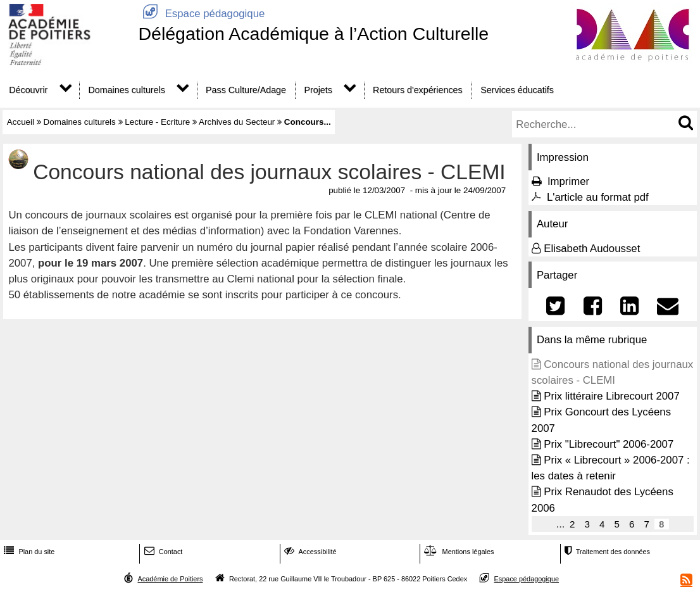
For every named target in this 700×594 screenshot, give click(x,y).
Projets (318, 90)
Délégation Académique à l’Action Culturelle (313, 34)
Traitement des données (606, 552)
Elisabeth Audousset (592, 249)
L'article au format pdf (598, 197)
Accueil (21, 122)
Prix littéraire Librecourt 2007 (612, 396)
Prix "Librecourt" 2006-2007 (609, 444)
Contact (162, 552)
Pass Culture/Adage (246, 90)
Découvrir (28, 90)
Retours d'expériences (418, 90)
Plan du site (28, 552)
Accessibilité (309, 552)
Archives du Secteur (237, 122)
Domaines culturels (127, 90)
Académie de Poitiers (170, 579)
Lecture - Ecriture (157, 122)
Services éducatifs (517, 90)
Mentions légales (458, 552)
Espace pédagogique (201, 14)
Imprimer (568, 181)
